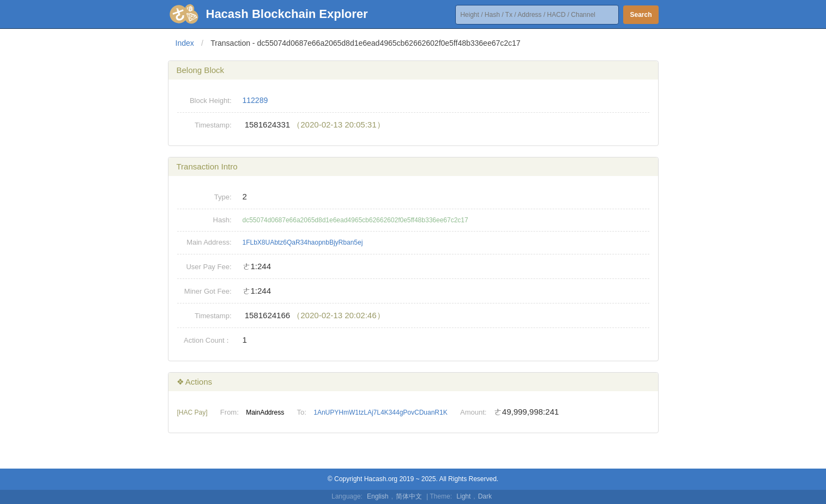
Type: (223, 197)
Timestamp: (213, 125)
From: (230, 412)
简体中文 (409, 496)
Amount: (473, 412)
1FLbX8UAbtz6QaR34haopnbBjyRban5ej (303, 242)
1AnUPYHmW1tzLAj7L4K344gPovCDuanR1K (380, 412)
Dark (485, 496)
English (378, 496)
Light (463, 496)
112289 (255, 100)
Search (641, 15)
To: (302, 412)
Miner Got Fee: (208, 291)
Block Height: (211, 101)
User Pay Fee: (209, 267)
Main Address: (209, 242)
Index (185, 43)
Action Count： (207, 340)
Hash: (222, 220)
